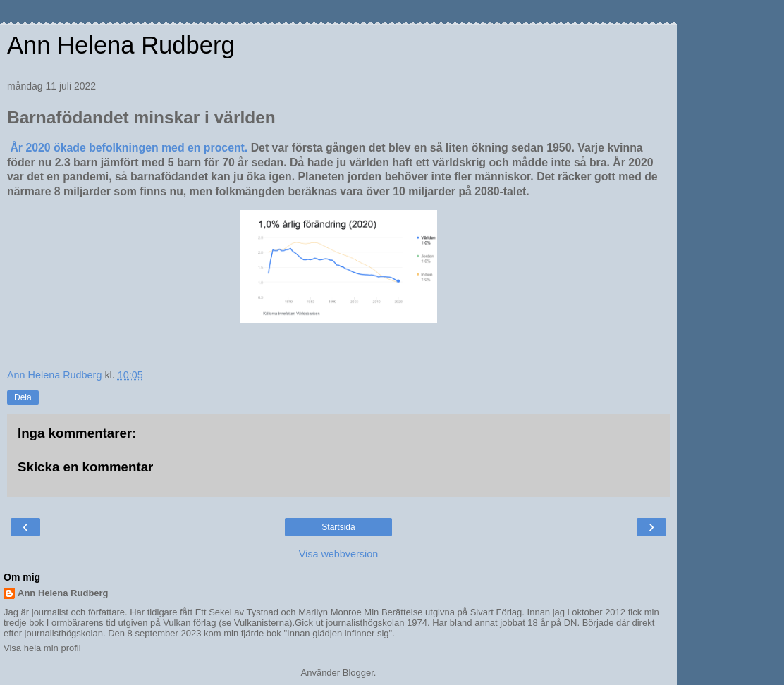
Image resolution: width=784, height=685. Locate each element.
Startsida (338, 527)
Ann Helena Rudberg (121, 45)
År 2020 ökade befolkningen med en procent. (129, 148)
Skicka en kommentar (85, 467)
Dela (23, 397)
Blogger (358, 673)
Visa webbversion (339, 554)
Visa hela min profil (42, 648)
